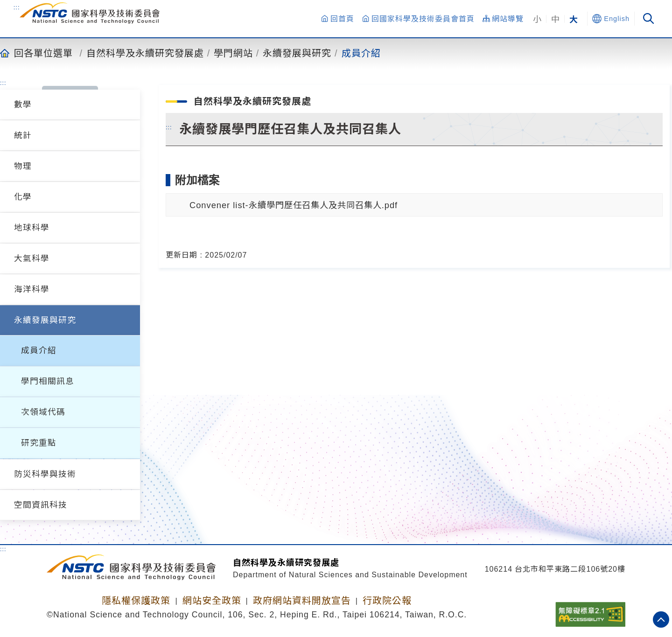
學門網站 (233, 53)
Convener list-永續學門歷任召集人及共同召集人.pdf (294, 205)
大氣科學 (32, 259)
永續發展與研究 (297, 53)
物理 (23, 166)
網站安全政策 (212, 601)
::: (17, 7)
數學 (23, 105)
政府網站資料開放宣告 (302, 601)
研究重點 (39, 443)
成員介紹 (361, 53)
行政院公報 (387, 601)
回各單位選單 (43, 53)
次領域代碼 (43, 412)
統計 (23, 135)
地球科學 (32, 228)
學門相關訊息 (48, 381)
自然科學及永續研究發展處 (145, 53)
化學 (23, 197)
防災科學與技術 (45, 474)
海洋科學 (32, 289)
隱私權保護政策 (136, 601)
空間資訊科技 (41, 505)
